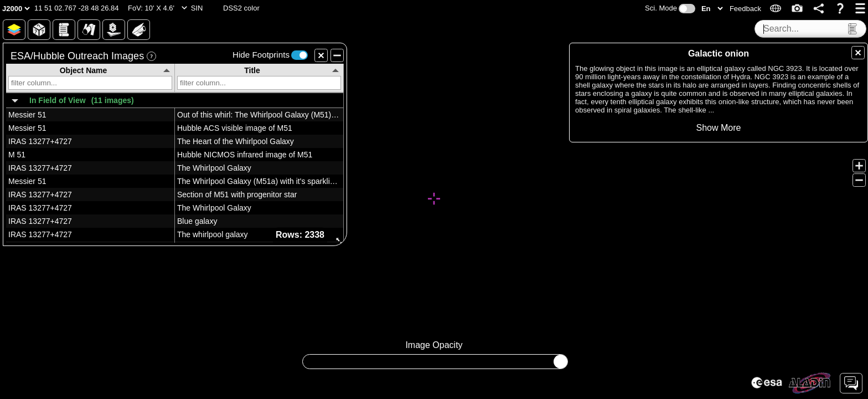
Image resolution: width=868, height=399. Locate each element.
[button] (77, 8)
